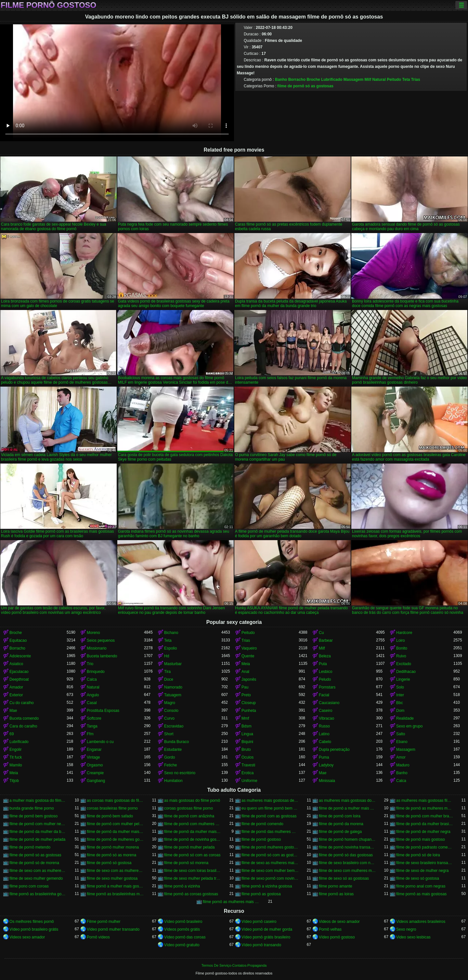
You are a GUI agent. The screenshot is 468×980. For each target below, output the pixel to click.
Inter (400, 695)
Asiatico (16, 664)
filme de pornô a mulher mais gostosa (347, 808)
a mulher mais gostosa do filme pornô (38, 800)
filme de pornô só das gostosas (346, 855)
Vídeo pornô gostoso (337, 937)
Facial (324, 695)
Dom (400, 711)
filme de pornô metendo (30, 847)
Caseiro (325, 711)
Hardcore (404, 633)
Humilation (173, 781)
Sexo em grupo (409, 726)
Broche (313, 80)
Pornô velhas (330, 929)
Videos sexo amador (27, 937)
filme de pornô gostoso (261, 839)
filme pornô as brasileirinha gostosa (38, 894)
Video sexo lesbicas (413, 937)
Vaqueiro (249, 648)
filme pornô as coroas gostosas (191, 894)
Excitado (404, 664)
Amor (401, 757)
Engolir (15, 750)
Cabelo (325, 742)
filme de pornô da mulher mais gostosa (115, 832)
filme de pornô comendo (262, 824)
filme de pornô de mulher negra (423, 832)
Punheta (249, 711)
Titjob (14, 781)
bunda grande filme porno (32, 808)
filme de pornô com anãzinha (189, 816)
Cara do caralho (23, 726)
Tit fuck (16, 757)
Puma (324, 757)
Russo (324, 726)
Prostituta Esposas (103, 711)
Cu (321, 633)
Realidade (405, 718)
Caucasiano (329, 703)
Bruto (246, 750)
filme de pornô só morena (186, 863)
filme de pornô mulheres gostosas (270, 847)
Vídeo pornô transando (261, 945)
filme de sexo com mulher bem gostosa (270, 871)
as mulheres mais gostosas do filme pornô (347, 800)
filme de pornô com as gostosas (269, 816)
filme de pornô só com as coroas (192, 855)
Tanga (92, 726)
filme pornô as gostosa (261, 894)
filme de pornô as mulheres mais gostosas (425, 808)
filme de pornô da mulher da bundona (38, 832)
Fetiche (170, 765)
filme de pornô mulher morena (113, 847)
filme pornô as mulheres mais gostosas (231, 902)
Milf (368, 80)
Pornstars (327, 687)
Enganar (94, 750)
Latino (324, 734)
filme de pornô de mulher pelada (37, 839)
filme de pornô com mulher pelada (115, 824)
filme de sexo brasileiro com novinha (347, 863)
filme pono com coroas (29, 886)
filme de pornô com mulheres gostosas (193, 824)
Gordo (169, 757)
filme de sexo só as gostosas (344, 878)
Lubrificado (332, 80)
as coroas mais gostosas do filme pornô (115, 800)
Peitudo (394, 80)
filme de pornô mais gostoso (421, 839)
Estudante (173, 750)
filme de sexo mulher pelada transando (193, 878)
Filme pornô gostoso (48, 5)
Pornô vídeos (98, 937)
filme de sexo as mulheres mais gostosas (270, 863)
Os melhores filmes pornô (32, 922)
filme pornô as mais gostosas (421, 894)
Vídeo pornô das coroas (185, 937)
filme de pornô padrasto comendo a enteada (425, 847)
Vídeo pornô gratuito (182, 945)
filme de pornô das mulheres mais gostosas (270, 832)
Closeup (249, 703)
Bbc (400, 703)
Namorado (173, 687)
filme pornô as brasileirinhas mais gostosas (115, 894)
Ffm (90, 734)
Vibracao (326, 718)
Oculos (247, 757)
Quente (248, 656)
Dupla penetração (334, 750)
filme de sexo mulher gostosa (112, 878)
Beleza (325, 656)
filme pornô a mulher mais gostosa (115, 886)
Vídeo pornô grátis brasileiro (266, 937)
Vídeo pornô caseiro (259, 922)
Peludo (325, 679)
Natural (379, 80)
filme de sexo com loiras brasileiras (193, 871)
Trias (416, 80)
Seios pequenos (101, 640)
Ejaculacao (19, 672)
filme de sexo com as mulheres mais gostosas (38, 871)
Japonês (249, 679)
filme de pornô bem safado (110, 816)
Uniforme (249, 781)
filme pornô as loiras (336, 894)
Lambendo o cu (100, 742)
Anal (245, 672)
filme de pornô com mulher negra (38, 824)
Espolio (170, 648)
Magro (170, 703)
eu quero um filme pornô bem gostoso (270, 808)
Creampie (95, 773)
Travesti (248, 765)
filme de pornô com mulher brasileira (425, 816)
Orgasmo (95, 765)
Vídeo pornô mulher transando (113, 929)
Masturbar (173, 664)
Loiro (401, 640)
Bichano (171, 633)
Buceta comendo (24, 718)
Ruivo (401, 656)
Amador (16, 687)
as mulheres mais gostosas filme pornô (425, 800)
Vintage (93, 757)
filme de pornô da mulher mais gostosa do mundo (193, 832)
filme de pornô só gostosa (109, 863)
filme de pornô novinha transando (347, 847)
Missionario (97, 648)
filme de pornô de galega (340, 832)
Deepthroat (19, 679)
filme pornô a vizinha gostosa (267, 886)
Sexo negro (406, 929)
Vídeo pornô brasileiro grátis (34, 929)
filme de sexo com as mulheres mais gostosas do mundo (115, 871)
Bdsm (247, 726)
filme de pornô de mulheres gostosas (115, 839)
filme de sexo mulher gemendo (36, 878)
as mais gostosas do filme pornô (192, 800)
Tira (167, 672)
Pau (245, 687)
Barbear (326, 640)
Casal (92, 703)
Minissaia (327, 781)
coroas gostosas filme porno (188, 808)
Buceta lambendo (102, 656)
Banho (281, 80)
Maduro (403, 765)
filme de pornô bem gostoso (33, 816)
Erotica (247, 773)
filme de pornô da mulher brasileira (425, 824)
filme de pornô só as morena (111, 855)
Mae (13, 711)
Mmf (245, 718)
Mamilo (16, 765)
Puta (323, 664)
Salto (401, 734)
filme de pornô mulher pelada (189, 847)
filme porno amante (336, 886)
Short (169, 734)
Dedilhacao (406, 672)
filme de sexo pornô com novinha (270, 878)
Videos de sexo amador (339, 922)
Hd (167, 656)
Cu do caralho (22, 703)
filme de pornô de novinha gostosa (193, 839)
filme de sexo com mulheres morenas (347, 871)
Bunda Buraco (176, 742)
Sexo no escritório (180, 773)
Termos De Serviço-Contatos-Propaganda (234, 965)
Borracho (297, 80)
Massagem (353, 80)
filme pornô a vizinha (182, 886)
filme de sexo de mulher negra (422, 871)
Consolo (171, 711)
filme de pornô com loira (340, 816)
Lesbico (325, 672)
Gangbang (96, 781)
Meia (246, 664)
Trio (90, 664)
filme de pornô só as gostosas (305, 86)
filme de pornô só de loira (418, 855)
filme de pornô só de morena (34, 863)
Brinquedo (96, 672)
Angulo (93, 695)
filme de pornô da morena (341, 824)
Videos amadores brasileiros (421, 922)
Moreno (93, 633)
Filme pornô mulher (104, 922)
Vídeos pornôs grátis (182, 929)
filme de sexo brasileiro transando (425, 863)
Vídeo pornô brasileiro (183, 922)
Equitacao (18, 640)
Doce (169, 679)
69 (12, 734)
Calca (92, 679)
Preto (246, 695)
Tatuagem (173, 695)
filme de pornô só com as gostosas (270, 855)
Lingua (247, 734)
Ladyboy (326, 765)
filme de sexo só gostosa (418, 878)
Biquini (247, 742)
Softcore (94, 718)
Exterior (16, 695)
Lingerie (403, 679)
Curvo (169, 718)
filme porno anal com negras (421, 886)
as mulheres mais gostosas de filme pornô (270, 800)
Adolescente (20, 656)
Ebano (402, 742)
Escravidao (174, 726)
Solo (400, 687)
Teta (406, 80)
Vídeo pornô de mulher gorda (267, 929)
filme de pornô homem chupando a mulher (347, 839)
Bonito (402, 648)
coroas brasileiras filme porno (112, 808)
